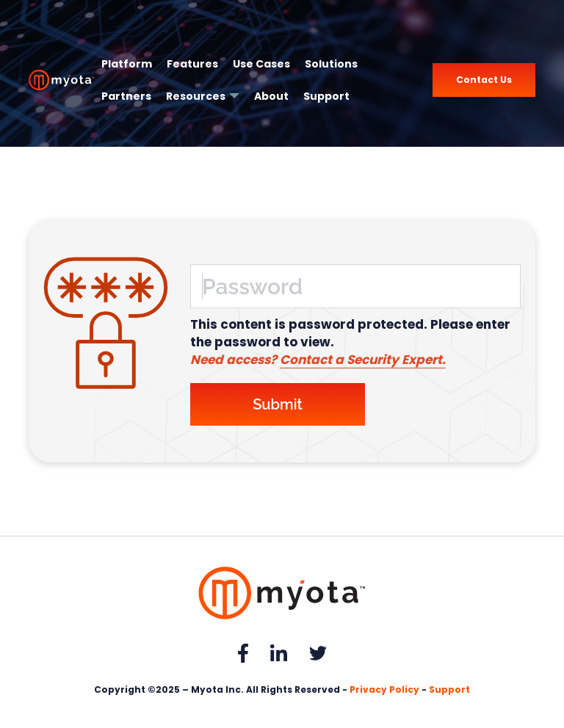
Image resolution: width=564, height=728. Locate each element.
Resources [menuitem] (196, 96)
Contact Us (484, 80)
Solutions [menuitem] (331, 64)
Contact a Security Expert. (363, 360)
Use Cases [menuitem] (261, 64)
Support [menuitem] (326, 96)
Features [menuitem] (192, 64)
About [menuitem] (271, 96)
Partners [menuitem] (126, 96)
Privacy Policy (384, 689)
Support (449, 689)
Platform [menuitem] (127, 64)
